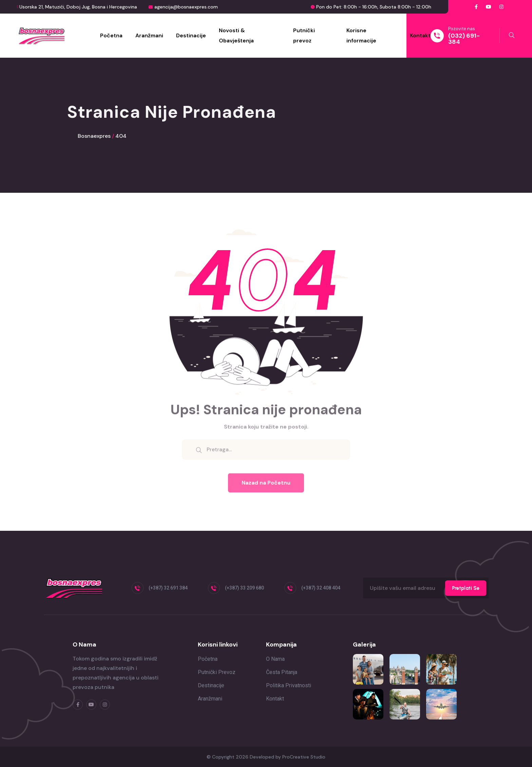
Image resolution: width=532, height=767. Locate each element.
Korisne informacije (361, 35)
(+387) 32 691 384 (168, 588)
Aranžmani (149, 35)
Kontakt (420, 35)
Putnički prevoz (304, 35)
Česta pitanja (282, 672)
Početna (111, 35)
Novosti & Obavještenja (236, 35)
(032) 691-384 (464, 39)
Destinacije (191, 35)
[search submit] (199, 453)
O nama (275, 659)
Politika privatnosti (289, 685)
